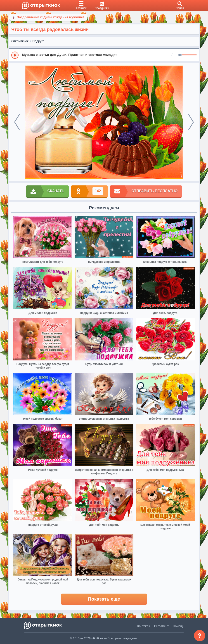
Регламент (161, 626)
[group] (104, 55)
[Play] (15, 55)
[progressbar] (189, 55)
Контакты (144, 626)
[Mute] (180, 55)
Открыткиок (20, 41)
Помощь (179, 626)
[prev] (17, 122)
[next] (191, 122)
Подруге (38, 41)
